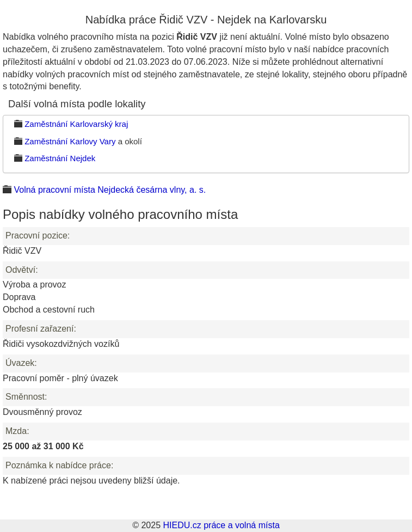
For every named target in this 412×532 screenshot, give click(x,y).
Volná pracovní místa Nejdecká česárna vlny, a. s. (110, 190)
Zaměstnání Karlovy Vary (70, 141)
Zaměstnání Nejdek (60, 158)
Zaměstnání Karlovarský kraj (76, 124)
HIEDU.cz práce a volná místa (221, 525)
